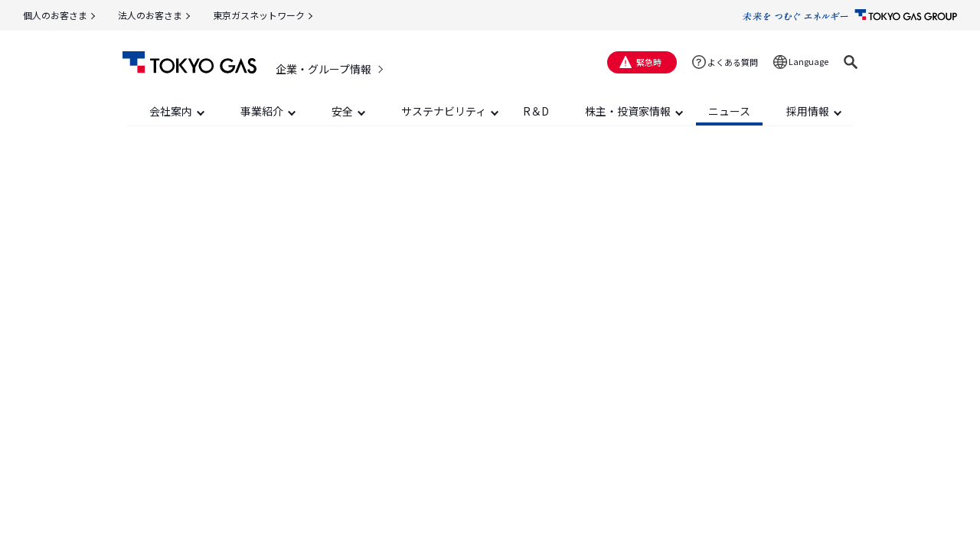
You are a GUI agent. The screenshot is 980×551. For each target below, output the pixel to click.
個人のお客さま (55, 15)
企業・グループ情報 (323, 69)
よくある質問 (733, 62)
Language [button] (808, 61)
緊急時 (649, 62)
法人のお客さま (150, 15)
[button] (851, 62)
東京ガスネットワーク (259, 15)
